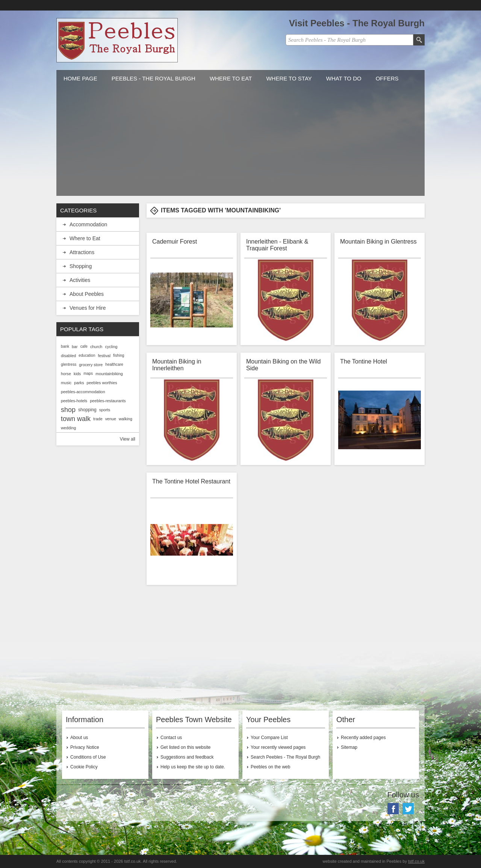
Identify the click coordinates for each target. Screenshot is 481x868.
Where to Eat (231, 78)
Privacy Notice (85, 747)
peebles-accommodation (83, 392)
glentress (69, 364)
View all (128, 439)
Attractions (82, 252)
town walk (76, 419)
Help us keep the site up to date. (193, 767)
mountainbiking (109, 374)
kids (77, 374)
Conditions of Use (88, 757)
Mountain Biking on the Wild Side (283, 365)
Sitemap (349, 747)
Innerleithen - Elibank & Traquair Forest (277, 245)
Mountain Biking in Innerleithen (177, 365)
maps (88, 373)
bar (75, 347)
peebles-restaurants (108, 401)
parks (79, 383)
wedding (68, 428)
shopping (87, 410)
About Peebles (87, 294)
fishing (119, 355)
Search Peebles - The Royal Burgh (285, 757)
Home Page (80, 78)
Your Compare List (269, 738)
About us (79, 738)
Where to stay (289, 78)
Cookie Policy (84, 767)
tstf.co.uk (416, 861)
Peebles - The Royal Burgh (154, 78)
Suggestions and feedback (187, 757)
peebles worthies (102, 383)
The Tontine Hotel (364, 361)
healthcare (114, 364)
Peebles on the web (270, 767)
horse (66, 374)
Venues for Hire (88, 308)
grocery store (91, 365)
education (87, 355)
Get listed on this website (185, 747)
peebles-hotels (74, 401)
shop (68, 410)
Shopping (81, 266)
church (96, 347)
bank (65, 346)
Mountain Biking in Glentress (378, 242)
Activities (80, 280)
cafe (84, 346)
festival (104, 356)
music (66, 383)
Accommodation (88, 224)
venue (111, 419)
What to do (344, 78)
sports (105, 410)
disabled (68, 356)
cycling (111, 347)
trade (98, 419)
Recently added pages (363, 738)
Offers (387, 78)
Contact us (171, 738)
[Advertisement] (240, 143)
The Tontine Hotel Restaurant (191, 481)
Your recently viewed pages (278, 747)
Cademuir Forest (175, 242)
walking (126, 419)
